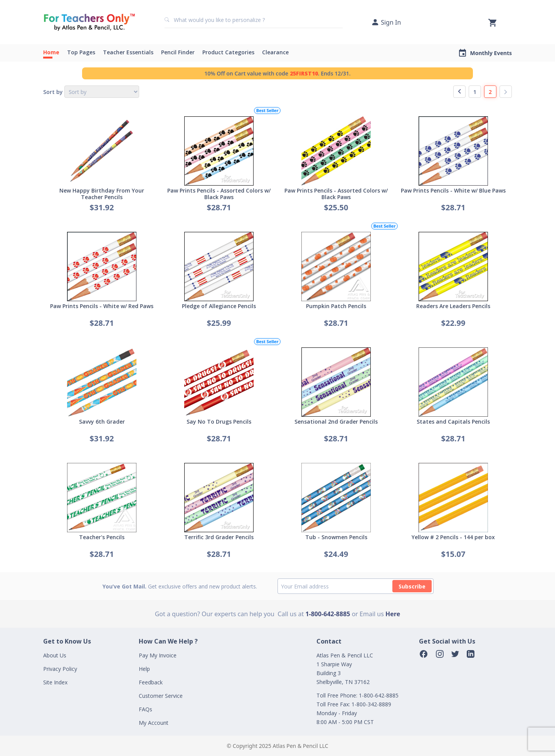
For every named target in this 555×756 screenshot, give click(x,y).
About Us (55, 655)
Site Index (55, 682)
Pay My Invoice (158, 655)
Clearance (275, 52)
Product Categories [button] (228, 52)
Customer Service (161, 696)
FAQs (145, 709)
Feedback (151, 682)
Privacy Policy (60, 669)
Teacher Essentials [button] (128, 52)
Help (144, 669)
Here (393, 614)
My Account (154, 723)
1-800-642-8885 (328, 614)
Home (51, 52)
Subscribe (412, 586)
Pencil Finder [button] (178, 52)
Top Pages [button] (81, 52)
